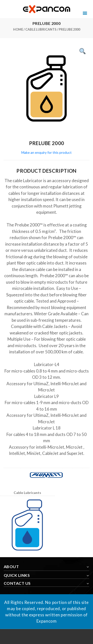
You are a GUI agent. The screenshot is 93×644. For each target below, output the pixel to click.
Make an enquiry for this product (46, 152)
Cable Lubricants (41, 29)
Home (18, 29)
